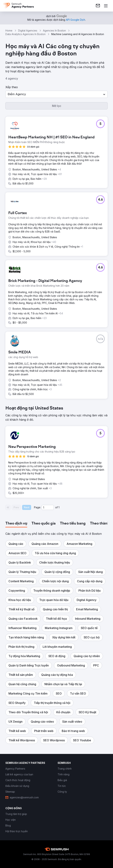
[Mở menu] (106, 6)
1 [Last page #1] (59, 507)
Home (9, 30)
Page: (37, 507)
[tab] (16, 524)
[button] (56, 94)
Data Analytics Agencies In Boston (25, 34)
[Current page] (48, 507)
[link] (98, 6)
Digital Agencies (28, 30)
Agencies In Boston (54, 30)
